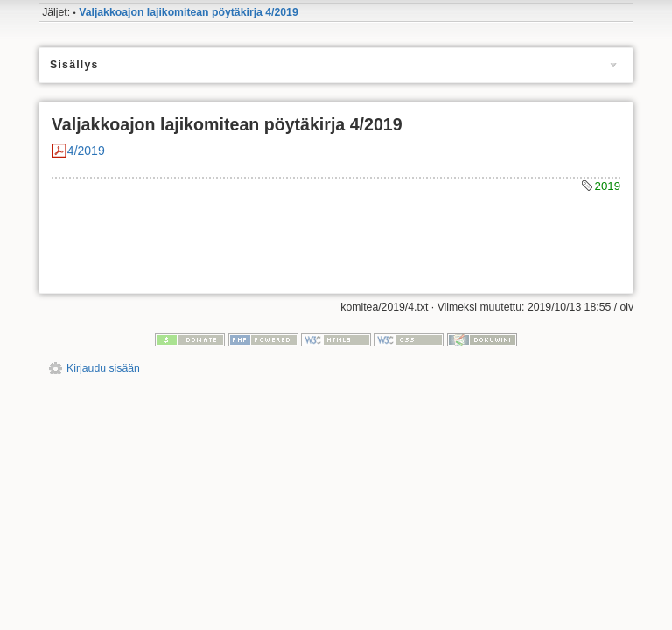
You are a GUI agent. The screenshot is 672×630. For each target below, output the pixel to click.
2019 (608, 186)
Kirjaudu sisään (103, 368)
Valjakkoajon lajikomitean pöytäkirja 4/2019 (189, 12)
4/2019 (86, 150)
